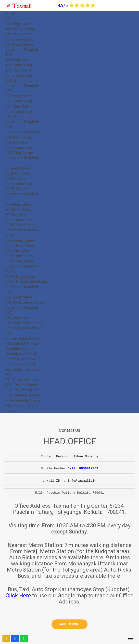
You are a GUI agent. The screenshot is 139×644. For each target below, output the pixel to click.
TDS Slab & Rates (19, 70)
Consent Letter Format (23, 338)
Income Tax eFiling (20, 29)
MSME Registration (20, 277)
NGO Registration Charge (25, 302)
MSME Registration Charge (26, 282)
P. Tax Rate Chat (18, 251)
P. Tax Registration (20, 240)
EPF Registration (18, 204)
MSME (10, 271)
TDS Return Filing (19, 65)
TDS (9, 55)
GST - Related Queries (22, 390)
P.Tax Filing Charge (20, 261)
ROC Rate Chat (17, 142)
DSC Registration (19, 318)
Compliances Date (19, 39)
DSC (9, 313)
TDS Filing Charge (19, 81)
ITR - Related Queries (22, 380)
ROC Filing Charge (19, 153)
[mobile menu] (130, 638)
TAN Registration (19, 60)
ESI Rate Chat (16, 179)
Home (10, 14)
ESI (8, 163)
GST (9, 91)
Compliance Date (19, 75)
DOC (9, 333)
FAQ (9, 375)
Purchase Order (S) (20, 364)
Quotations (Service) (21, 354)
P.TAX (10, 235)
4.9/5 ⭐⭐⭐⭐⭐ (77, 5)
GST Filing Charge (19, 117)
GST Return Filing (19, 101)
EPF (8, 199)
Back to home (69, 624)
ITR (8, 19)
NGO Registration (19, 297)
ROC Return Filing (19, 137)
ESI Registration (18, 168)
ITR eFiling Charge (19, 44)
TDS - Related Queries (22, 385)
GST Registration (19, 96)
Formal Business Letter (23, 369)
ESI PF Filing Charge (20, 189)
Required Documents (22, 328)
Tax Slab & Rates (18, 34)
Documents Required (22, 50)
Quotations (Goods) (20, 349)
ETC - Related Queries (22, 406)
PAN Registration (19, 24)
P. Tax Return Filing (20, 246)
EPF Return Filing (18, 210)
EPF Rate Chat (16, 215)
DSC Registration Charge (25, 323)
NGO (9, 292)
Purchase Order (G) (20, 359)
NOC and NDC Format (22, 344)
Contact (12, 411)
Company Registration (23, 132)
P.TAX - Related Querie (23, 400)
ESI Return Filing (18, 173)
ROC (9, 127)
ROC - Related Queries (23, 395)
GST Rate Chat (17, 106)
